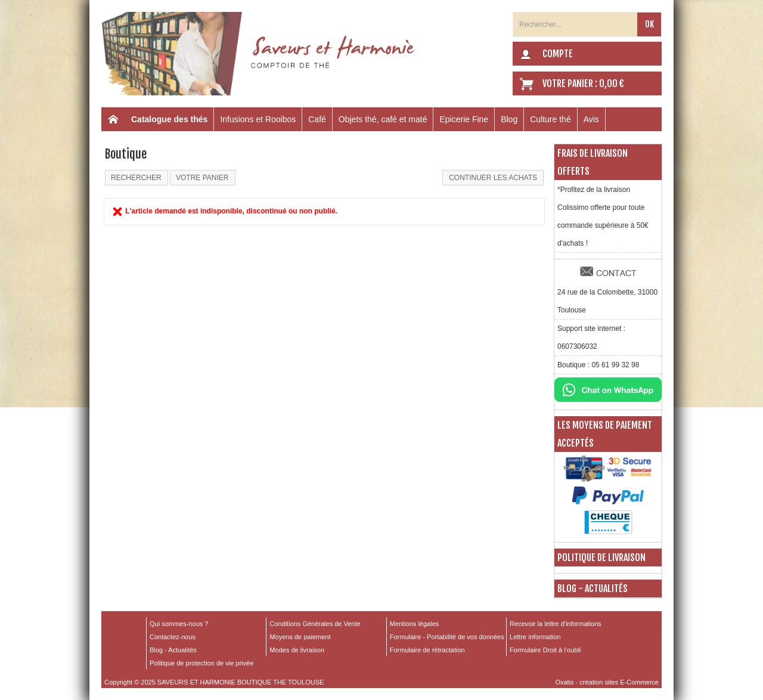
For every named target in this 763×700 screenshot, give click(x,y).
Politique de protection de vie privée (201, 663)
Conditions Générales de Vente (315, 624)
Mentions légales (415, 624)
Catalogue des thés (169, 119)
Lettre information (535, 637)
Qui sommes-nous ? (179, 624)
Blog (509, 119)
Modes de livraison (297, 650)
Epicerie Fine (464, 119)
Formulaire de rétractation (427, 650)
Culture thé (550, 119)
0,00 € (612, 83)
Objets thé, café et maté (383, 119)
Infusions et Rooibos (258, 119)
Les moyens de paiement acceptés (605, 434)
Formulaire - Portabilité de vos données (447, 637)
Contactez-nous (173, 637)
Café (317, 119)
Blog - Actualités (593, 589)
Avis (591, 119)
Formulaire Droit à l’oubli (545, 650)
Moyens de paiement (300, 637)
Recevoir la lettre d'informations (556, 624)
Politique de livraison (601, 557)
